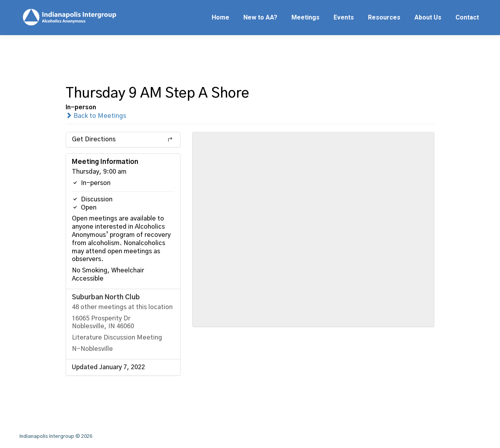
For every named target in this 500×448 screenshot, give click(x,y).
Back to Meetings (96, 116)
